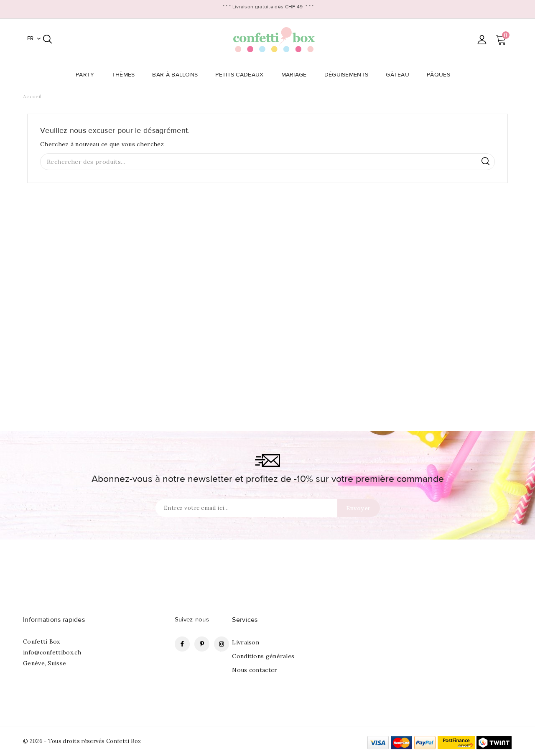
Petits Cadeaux (242, 75)
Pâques (441, 75)
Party (88, 75)
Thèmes (126, 75)
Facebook (182, 644)
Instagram (222, 644)
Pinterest (202, 644)
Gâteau (400, 75)
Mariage (297, 75)
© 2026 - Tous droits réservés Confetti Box (82, 741)
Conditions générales (263, 656)
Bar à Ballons (177, 75)
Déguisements (349, 75)
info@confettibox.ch (52, 652)
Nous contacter (255, 670)
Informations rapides (54, 620)
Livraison (246, 642)
